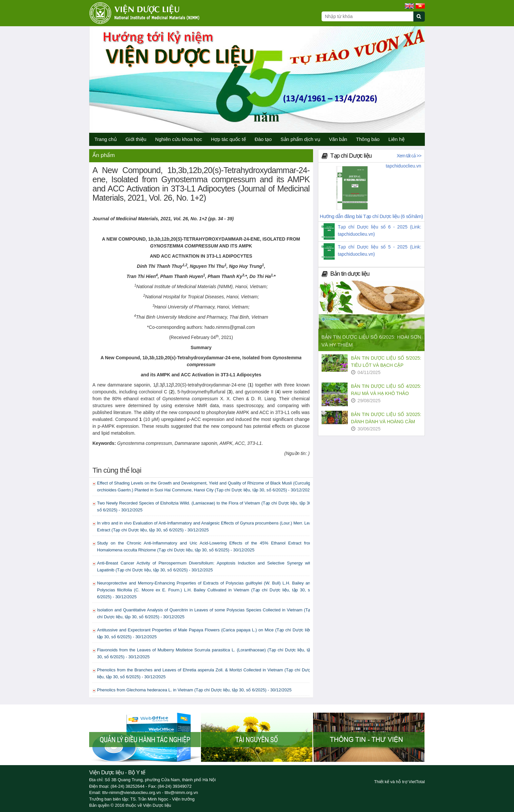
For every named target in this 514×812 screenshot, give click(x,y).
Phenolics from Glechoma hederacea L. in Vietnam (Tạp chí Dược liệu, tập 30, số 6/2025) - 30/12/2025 (194, 690)
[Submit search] (422, 20)
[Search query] (367, 16)
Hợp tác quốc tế (228, 139)
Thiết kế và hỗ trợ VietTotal (399, 782)
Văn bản (338, 139)
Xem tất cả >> (409, 156)
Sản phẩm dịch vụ (300, 139)
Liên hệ (396, 139)
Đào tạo (263, 139)
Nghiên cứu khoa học (178, 139)
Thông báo (368, 139)
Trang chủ (106, 139)
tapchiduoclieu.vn (404, 166)
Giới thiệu (136, 139)
